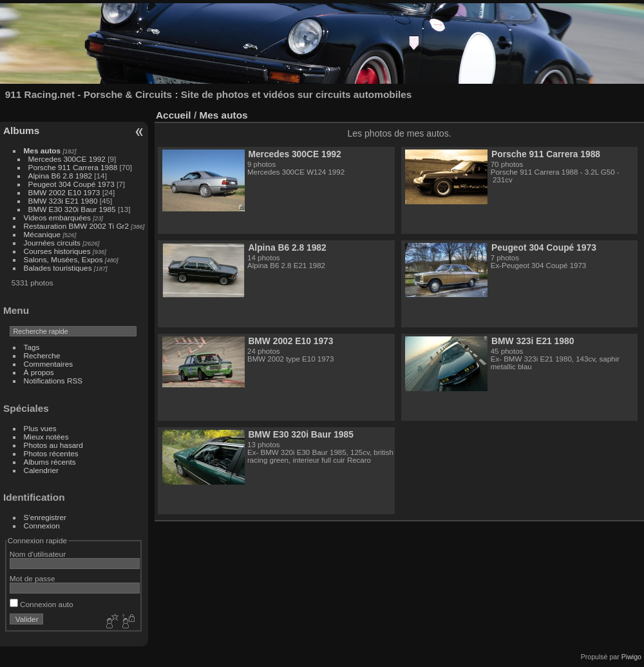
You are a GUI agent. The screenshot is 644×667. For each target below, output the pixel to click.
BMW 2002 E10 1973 (64, 192)
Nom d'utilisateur (38, 554)
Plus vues (40, 428)
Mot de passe (33, 578)
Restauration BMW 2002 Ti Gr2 (76, 226)
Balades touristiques (58, 268)
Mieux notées (46, 437)
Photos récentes (51, 453)
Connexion (42, 526)
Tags (32, 347)
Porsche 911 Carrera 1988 (73, 167)
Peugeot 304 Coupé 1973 (71, 184)
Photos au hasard (53, 445)
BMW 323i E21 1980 (63, 201)
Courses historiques (57, 251)
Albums (21, 130)
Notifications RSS (53, 381)
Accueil (174, 115)
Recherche (42, 355)
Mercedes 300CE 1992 (67, 159)
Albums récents (50, 462)
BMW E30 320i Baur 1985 (72, 209)
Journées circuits (52, 243)
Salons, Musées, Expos (63, 259)
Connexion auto (42, 604)
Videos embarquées (57, 217)
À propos (39, 372)
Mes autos (43, 150)
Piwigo (631, 657)
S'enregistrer (45, 517)
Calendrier (41, 470)
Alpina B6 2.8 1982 (60, 176)
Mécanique (43, 234)
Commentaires (49, 364)
